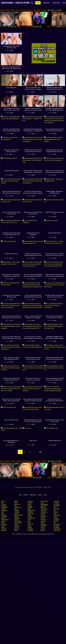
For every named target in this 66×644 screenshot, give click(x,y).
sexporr (43, 515)
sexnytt (16, 514)
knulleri (3, 509)
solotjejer (17, 512)
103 (40, 452)
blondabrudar (44, 504)
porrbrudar (57, 509)
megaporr (43, 524)
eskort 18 (30, 524)
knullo (55, 517)
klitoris (43, 527)
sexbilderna (18, 507)
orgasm (16, 520)
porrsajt (56, 521)
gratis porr (17, 504)
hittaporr (43, 507)
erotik (42, 503)
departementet (18, 515)
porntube (56, 526)
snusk (29, 520)
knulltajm (30, 507)
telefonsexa (44, 509)
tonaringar (4, 524)
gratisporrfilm (31, 510)
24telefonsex (5, 520)
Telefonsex (56, 3)
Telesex (26, 495)
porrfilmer (30, 501)
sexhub (56, 518)
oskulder (43, 520)
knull (3, 512)
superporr (43, 510)
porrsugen (57, 504)
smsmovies (44, 512)
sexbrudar (17, 518)
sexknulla (56, 501)
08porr (29, 515)
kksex (29, 509)
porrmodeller (44, 501)
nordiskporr (4, 507)
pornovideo (57, 530)
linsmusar (17, 526)
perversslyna (18, 523)
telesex (3, 526)
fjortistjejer (44, 526)
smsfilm (43, 514)
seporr (29, 526)
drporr (3, 527)
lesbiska (30, 506)
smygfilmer (31, 514)
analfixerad (44, 506)
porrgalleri (57, 506)
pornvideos (57, 524)
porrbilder (56, 527)
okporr (43, 523)
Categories (46, 3)
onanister (43, 521)
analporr (17, 517)
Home (38, 3)
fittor (16, 506)
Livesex (40, 495)
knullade (4, 530)
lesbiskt (56, 512)
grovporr (17, 529)
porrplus (43, 530)
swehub (3, 521)
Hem (21, 495)
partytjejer (4, 506)
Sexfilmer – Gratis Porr (15, 3)
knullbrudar (4, 510)
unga (16, 509)
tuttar (3, 523)
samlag (30, 527)
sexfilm (16, 527)
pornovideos (57, 529)
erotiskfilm (4, 517)
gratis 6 (3, 501)
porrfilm (30, 503)
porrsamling (18, 521)
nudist (16, 524)
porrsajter (56, 520)
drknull (16, 501)
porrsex (43, 529)
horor (55, 507)
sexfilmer (56, 503)
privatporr (30, 529)
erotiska (30, 517)
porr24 (29, 504)
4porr (16, 503)
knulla (16, 530)
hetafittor (4, 515)
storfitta (17, 510)
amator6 (3, 518)
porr (2, 503)
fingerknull (57, 515)
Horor (45, 495)
